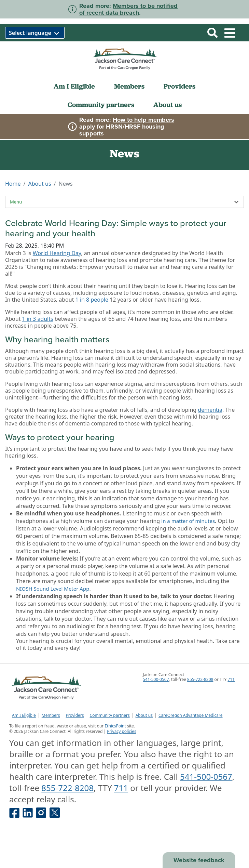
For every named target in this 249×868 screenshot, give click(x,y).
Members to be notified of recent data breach (128, 9)
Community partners (101, 105)
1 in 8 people (92, 300)
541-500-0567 (156, 679)
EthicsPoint (115, 726)
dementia (210, 410)
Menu (16, 202)
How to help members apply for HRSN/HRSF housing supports (127, 127)
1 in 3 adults (38, 319)
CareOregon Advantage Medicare (191, 715)
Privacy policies (121, 731)
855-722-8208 (200, 679)
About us (168, 105)
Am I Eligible (74, 86)
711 (231, 679)
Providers (179, 86)
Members (129, 86)
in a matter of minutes (188, 521)
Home (13, 184)
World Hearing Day (57, 253)
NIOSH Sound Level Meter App (53, 589)
